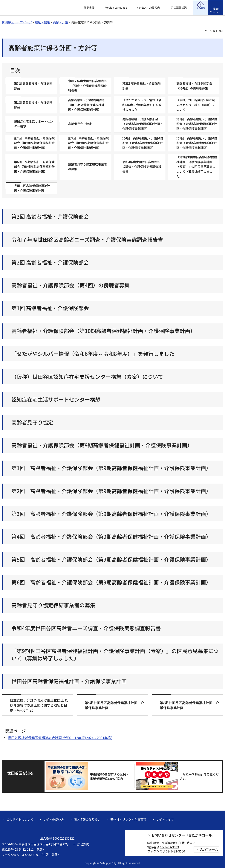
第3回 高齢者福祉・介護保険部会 (50, 216)
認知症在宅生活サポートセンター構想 (56, 399)
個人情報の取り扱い (87, 819)
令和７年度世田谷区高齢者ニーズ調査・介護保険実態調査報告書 (87, 239)
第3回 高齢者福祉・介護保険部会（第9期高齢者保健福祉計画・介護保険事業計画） (111, 513)
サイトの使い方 (53, 819)
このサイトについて (20, 819)
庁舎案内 (83, 843)
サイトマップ (165, 819)
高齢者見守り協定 (32, 422)
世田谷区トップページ (17, 22)
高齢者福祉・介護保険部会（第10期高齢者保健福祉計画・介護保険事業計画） (103, 330)
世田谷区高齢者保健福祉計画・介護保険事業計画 (69, 680)
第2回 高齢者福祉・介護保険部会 (50, 262)
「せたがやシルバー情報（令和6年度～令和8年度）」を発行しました (93, 353)
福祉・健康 (42, 22)
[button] (87, 8)
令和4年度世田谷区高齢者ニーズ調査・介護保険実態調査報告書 (86, 628)
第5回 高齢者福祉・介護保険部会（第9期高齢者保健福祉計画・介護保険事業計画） (111, 559)
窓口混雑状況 (179, 8)
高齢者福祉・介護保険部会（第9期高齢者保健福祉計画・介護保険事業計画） (102, 445)
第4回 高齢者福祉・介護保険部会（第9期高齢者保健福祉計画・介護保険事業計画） (111, 536)
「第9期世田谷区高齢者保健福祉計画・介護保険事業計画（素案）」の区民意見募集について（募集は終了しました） (115, 654)
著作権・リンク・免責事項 (128, 819)
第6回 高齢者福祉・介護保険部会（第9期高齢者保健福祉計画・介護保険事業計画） (111, 582)
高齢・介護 (61, 22)
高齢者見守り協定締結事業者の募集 (53, 605)
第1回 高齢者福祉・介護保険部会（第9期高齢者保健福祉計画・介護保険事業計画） (111, 467)
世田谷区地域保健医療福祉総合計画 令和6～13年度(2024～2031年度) (60, 737)
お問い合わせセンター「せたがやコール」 (183, 835)
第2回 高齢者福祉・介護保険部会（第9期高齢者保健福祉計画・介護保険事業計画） (111, 490)
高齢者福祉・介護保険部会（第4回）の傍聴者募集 (71, 285)
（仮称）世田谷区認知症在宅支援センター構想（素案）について (87, 376)
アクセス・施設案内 (148, 8)
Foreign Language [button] (116, 7)
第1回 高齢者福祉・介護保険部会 (50, 307)
